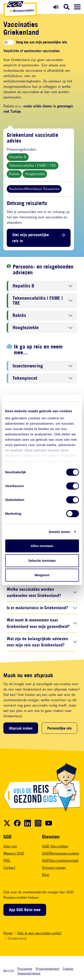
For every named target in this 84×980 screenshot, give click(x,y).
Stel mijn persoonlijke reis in (31, 238)
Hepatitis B (18, 157)
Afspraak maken (21, 728)
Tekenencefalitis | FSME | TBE (33, 165)
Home (8, 933)
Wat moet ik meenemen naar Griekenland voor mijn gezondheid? (38, 623)
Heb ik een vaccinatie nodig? (39, 933)
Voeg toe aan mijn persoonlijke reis (41, 42)
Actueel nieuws (54, 868)
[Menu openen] (77, 7)
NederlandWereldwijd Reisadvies (34, 189)
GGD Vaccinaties (55, 846)
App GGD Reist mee (25, 910)
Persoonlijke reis (59, 728)
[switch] (9, 42)
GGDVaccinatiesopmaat (60, 860)
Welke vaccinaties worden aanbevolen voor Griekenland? (34, 592)
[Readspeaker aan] (56, 7)
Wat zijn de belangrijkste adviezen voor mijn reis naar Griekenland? (37, 642)
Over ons (10, 846)
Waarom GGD (14, 853)
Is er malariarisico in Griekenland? (37, 608)
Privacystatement (47, 969)
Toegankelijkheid (29, 973)
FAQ (7, 860)
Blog (46, 875)
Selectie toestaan (42, 561)
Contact (9, 868)
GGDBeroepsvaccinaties (61, 853)
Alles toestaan (42, 546)
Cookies (68, 969)
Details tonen (59, 532)
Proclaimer (25, 969)
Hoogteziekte (35, 174)
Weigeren (42, 575)
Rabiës (14, 174)
